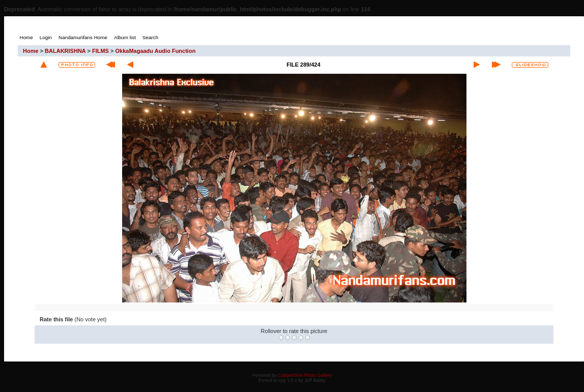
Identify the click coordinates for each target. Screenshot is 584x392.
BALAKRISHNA (65, 51)
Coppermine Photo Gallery (305, 375)
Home (31, 51)
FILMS (100, 51)
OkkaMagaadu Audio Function (155, 51)
